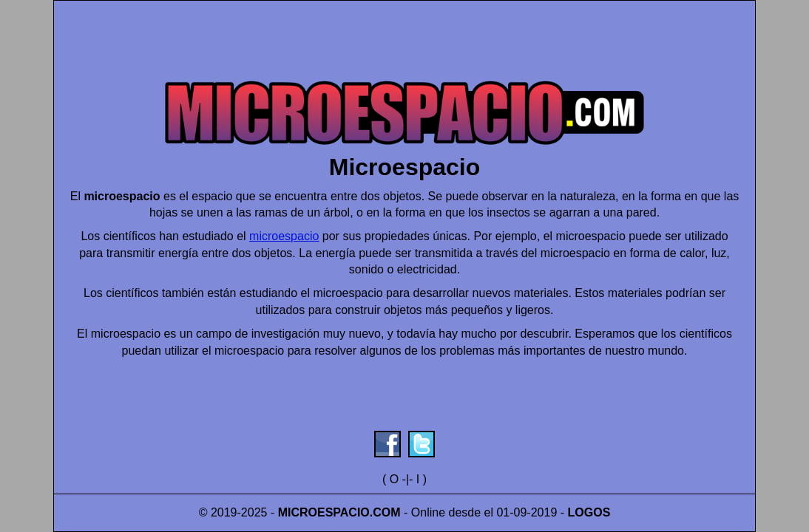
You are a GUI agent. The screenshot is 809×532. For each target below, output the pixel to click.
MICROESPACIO (324, 512)
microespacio (284, 236)
